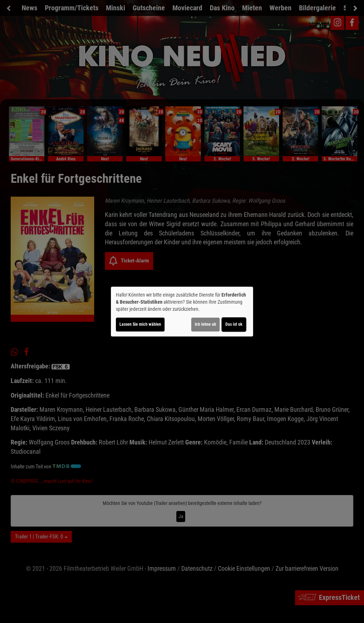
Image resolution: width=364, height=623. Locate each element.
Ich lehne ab (205, 324)
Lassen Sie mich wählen (140, 324)
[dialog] (182, 311)
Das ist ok (234, 324)
